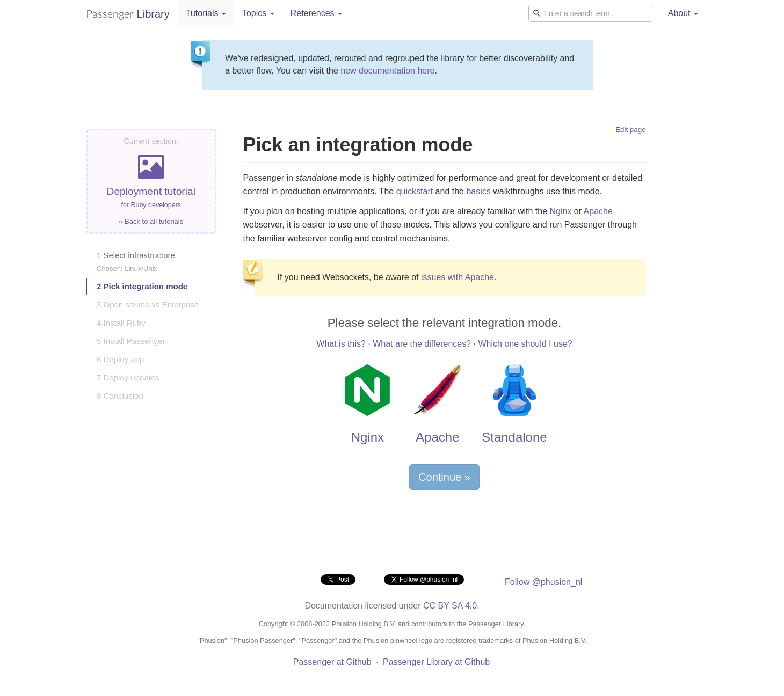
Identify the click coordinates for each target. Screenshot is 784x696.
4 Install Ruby (121, 323)
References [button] (316, 13)
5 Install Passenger (131, 341)
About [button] (683, 13)
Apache (598, 211)
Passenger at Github (332, 662)
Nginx (560, 211)
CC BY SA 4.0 (450, 606)
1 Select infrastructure (136, 262)
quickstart (415, 191)
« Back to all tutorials (151, 221)
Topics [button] (258, 13)
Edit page (630, 130)
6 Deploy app (120, 359)
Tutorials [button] (206, 13)
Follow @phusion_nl (543, 582)
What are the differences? (422, 344)
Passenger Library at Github (436, 662)
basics (478, 191)
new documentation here (387, 71)
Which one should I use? (525, 344)
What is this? (341, 344)
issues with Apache (458, 277)
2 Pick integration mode (142, 286)
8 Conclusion (120, 396)
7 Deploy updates (128, 378)
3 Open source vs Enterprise (148, 305)
